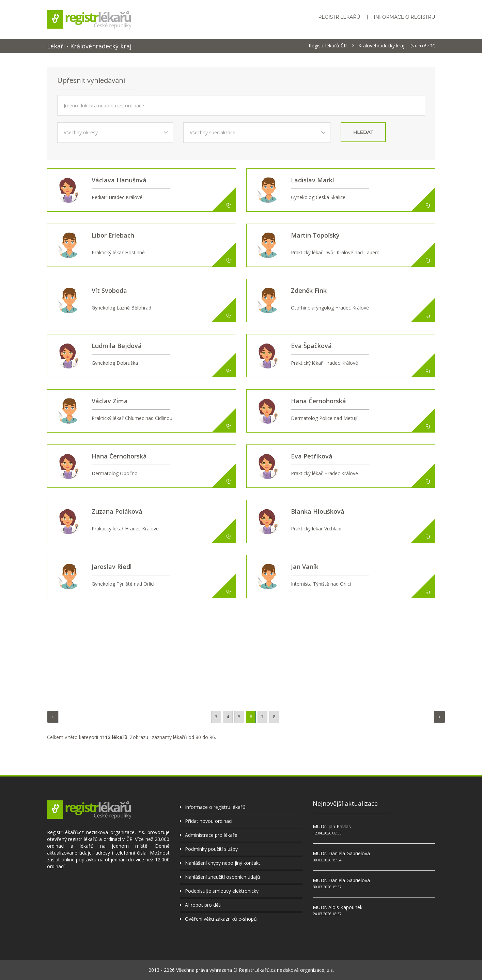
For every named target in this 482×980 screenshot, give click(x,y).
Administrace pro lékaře (211, 835)
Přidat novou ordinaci (209, 821)
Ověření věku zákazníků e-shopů (221, 919)
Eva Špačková (311, 346)
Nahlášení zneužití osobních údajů (223, 877)
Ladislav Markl (313, 180)
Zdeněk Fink (309, 290)
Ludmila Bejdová (117, 346)
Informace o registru (404, 17)
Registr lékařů (339, 17)
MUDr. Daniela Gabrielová (341, 853)
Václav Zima (110, 401)
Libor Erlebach (113, 235)
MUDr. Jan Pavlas (332, 826)
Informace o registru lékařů (215, 807)
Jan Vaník (305, 567)
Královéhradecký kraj (381, 46)
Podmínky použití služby (211, 849)
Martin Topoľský (315, 235)
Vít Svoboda (109, 290)
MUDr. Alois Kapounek (338, 907)
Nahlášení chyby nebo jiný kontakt (223, 863)
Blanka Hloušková (318, 511)
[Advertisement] (241, 653)
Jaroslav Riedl (112, 567)
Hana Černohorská (318, 401)
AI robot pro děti (203, 905)
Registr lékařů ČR (328, 46)
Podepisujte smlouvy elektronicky (222, 891)
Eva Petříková (312, 456)
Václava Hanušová (119, 180)
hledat (363, 132)
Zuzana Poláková (117, 511)
